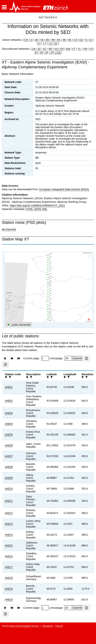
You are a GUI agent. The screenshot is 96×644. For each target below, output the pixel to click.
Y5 (91, 49)
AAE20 (9, 599)
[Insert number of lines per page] (68, 358)
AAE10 (9, 489)
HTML (29, 209)
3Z (39, 49)
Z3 (36, 52)
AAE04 (9, 424)
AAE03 (9, 413)
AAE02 (9, 401)
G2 (81, 40)
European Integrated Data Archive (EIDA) (64, 189)
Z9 (41, 52)
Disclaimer (48, 626)
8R (53, 40)
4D (36, 40)
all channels (9, 229)
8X (59, 40)
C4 (75, 40)
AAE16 (9, 556)
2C (45, 49)
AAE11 (9, 501)
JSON (37, 209)
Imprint (59, 626)
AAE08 (9, 467)
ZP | (53, 52)
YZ (50, 43)
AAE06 (9, 445)
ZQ (58, 52)
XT (74, 49)
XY (39, 43)
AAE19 (9, 589)
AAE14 (9, 535)
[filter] (10, 377)
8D (47, 40)
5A (42, 40)
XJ (91, 40)
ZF (47, 52)
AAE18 (9, 578)
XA (56, 49)
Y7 (44, 43)
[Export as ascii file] (5, 365)
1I (31, 40)
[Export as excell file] (86, 359)
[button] (4, 7)
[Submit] (77, 358)
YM (85, 49)
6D (50, 49)
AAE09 (9, 478)
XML (45, 209)
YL (79, 49)
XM (68, 49)
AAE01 (9, 387)
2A (34, 49)
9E (64, 40)
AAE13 (9, 524)
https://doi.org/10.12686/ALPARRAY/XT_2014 (37, 205)
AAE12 (9, 513)
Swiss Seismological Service (24, 626)
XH (61, 49)
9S (70, 40)
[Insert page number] (45, 358)
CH (26, 40)
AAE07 (9, 456)
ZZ (56, 43)
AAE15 (9, 545)
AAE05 (9, 435)
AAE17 (9, 567)
